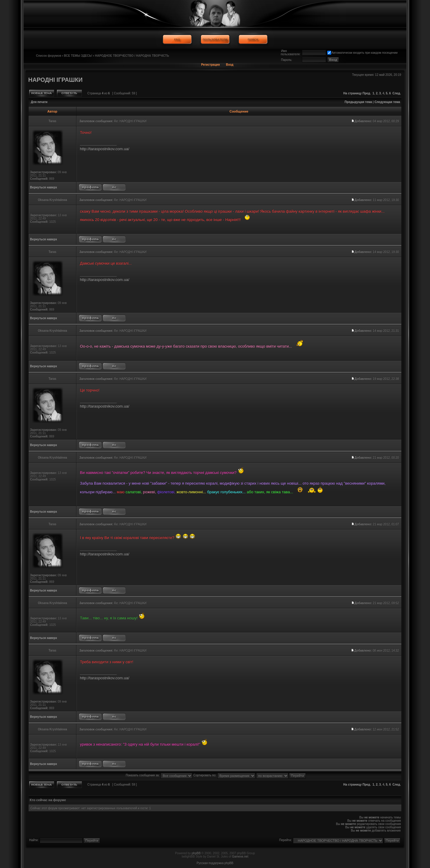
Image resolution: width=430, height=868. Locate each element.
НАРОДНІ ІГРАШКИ (56, 80)
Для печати (39, 102)
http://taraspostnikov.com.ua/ (105, 149)
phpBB (196, 853)
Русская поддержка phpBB (215, 863)
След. (397, 93)
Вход (230, 65)
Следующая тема (387, 102)
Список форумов (49, 56)
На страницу (353, 93)
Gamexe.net (240, 857)
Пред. (367, 93)
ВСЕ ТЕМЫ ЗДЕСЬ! (78, 56)
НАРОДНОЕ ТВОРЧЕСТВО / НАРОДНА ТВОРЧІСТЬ (132, 56)
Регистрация (210, 65)
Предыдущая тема (358, 102)
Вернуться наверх (44, 187)
